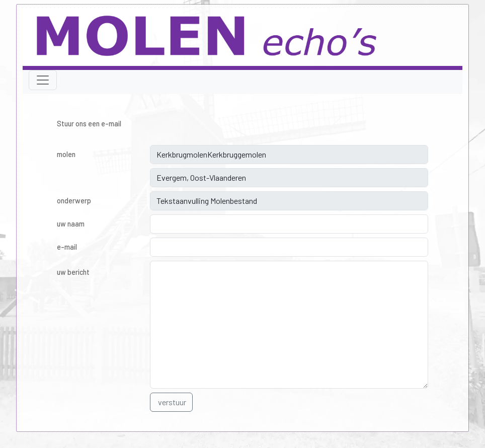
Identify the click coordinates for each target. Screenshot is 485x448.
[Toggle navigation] (43, 80)
